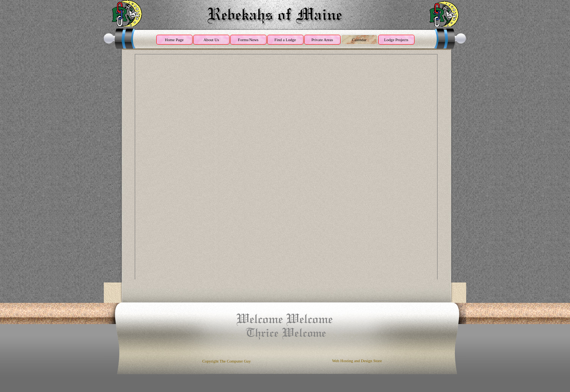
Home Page (174, 40)
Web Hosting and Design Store (357, 361)
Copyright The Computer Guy (227, 361)
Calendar (359, 40)
